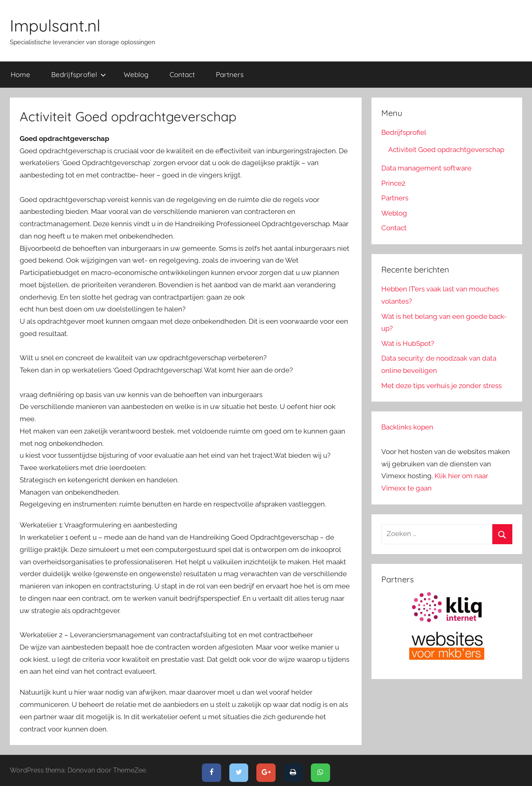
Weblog (136, 74)
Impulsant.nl (55, 25)
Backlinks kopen (407, 427)
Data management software (426, 168)
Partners (230, 74)
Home (20, 74)
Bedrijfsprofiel (79, 74)
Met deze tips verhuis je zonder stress (441, 386)
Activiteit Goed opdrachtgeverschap (446, 150)
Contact (182, 74)
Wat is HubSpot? (408, 343)
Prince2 (393, 183)
